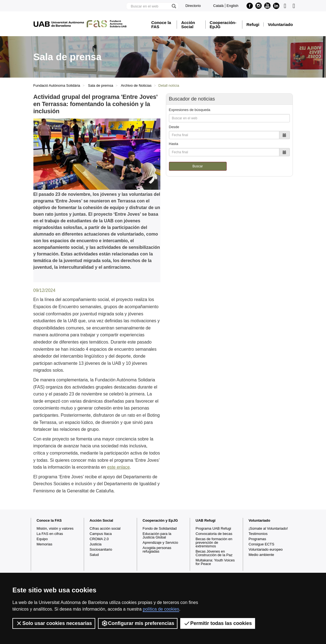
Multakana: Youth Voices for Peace (215, 562)
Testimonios (258, 534)
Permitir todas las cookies (218, 623)
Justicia (96, 544)
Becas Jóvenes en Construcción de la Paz (214, 553)
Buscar (198, 166)
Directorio (193, 6)
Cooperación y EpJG (160, 520)
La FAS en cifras (50, 534)
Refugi (253, 24)
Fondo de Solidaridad (160, 528)
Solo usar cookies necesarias (54, 623)
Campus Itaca (101, 534)
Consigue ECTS (262, 544)
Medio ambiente (262, 555)
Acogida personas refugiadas (157, 550)
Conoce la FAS (161, 25)
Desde (174, 127)
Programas (258, 539)
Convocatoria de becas (214, 534)
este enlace (118, 467)
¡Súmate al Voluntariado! (268, 528)
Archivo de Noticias (136, 85)
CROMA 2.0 (99, 539)
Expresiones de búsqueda (190, 110)
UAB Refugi (206, 520)
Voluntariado (280, 24)
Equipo (42, 539)
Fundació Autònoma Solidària (57, 85)
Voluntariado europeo (266, 549)
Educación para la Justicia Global (157, 535)
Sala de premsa (101, 85)
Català (218, 6)
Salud (94, 555)
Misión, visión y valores (55, 528)
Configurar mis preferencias (138, 623)
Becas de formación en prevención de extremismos (214, 543)
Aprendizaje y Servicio (161, 543)
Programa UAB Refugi (214, 528)
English (233, 6)
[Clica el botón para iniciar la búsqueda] (174, 6)
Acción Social (188, 25)
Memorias (45, 544)
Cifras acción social (105, 528)
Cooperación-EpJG (223, 25)
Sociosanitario (101, 549)
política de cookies (161, 609)
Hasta (174, 144)
